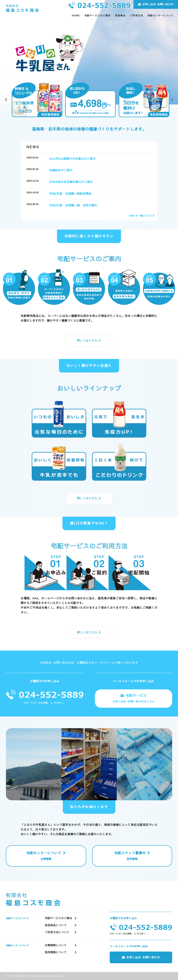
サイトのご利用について (19, 976)
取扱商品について (61, 925)
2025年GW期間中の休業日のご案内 (72, 159)
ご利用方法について (61, 932)
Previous (6, 100)
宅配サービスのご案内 (61, 918)
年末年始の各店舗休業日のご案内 (71, 182)
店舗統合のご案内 (61, 170)
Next (172, 100)
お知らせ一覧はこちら (140, 216)
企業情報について (61, 945)
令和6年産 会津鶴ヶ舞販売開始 (70, 194)
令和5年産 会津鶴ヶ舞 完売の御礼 (73, 205)
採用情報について (61, 952)
